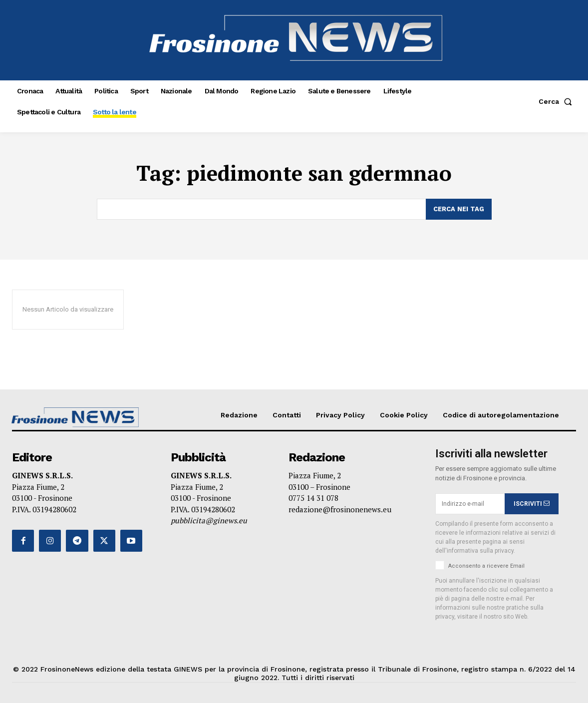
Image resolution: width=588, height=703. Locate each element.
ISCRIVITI (532, 504)
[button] (557, 101)
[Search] (459, 209)
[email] (470, 504)
